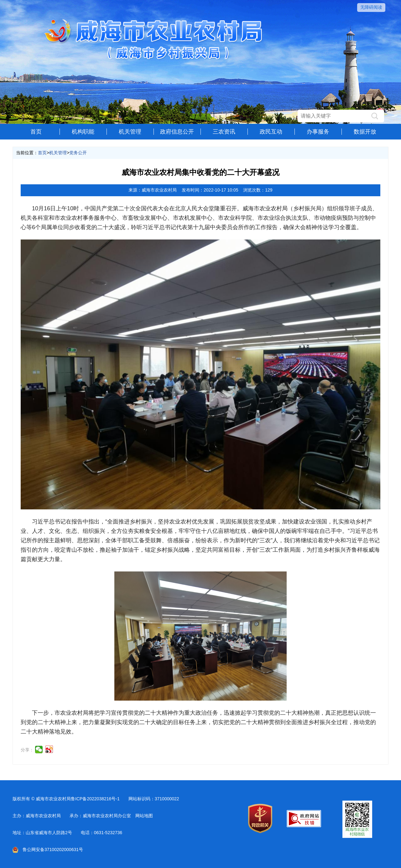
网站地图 (144, 816)
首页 (36, 132)
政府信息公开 (177, 132)
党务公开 (78, 153)
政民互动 (271, 132)
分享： (27, 750)
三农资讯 (224, 132)
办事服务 (318, 132)
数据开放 (365, 132)
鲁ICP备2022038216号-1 (95, 799)
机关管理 (130, 132)
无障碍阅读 (371, 7)
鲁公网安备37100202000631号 (48, 850)
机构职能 (83, 132)
